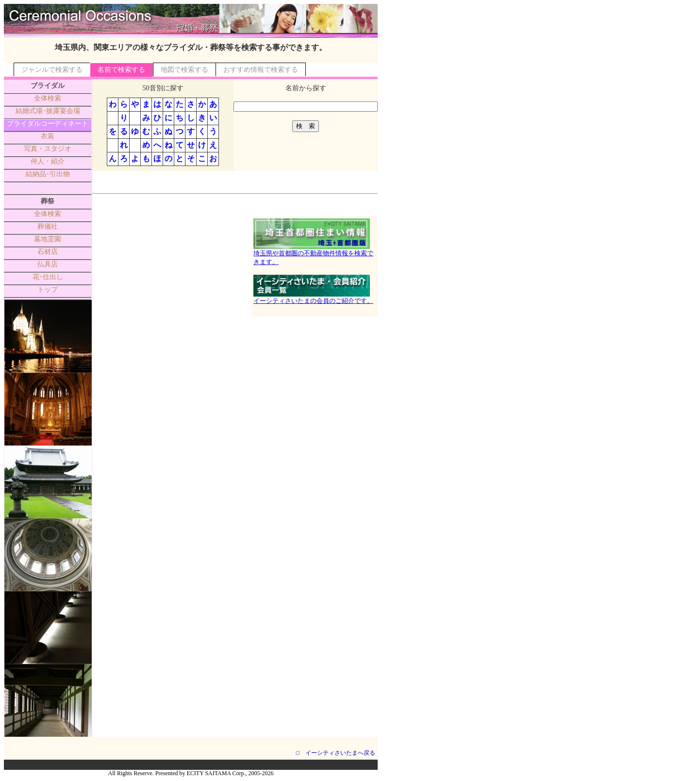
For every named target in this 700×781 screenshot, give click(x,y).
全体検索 (48, 98)
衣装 (48, 136)
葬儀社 (48, 226)
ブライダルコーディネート (48, 124)
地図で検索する (184, 70)
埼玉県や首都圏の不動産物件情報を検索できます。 (313, 254)
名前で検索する (121, 70)
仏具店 (48, 264)
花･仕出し (48, 277)
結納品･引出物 (48, 174)
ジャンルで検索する (52, 70)
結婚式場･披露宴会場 (48, 111)
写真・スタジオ (48, 149)
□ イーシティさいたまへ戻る (336, 753)
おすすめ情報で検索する (261, 70)
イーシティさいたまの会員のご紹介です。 (313, 298)
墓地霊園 (48, 239)
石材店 (48, 252)
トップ (48, 290)
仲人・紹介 (48, 161)
